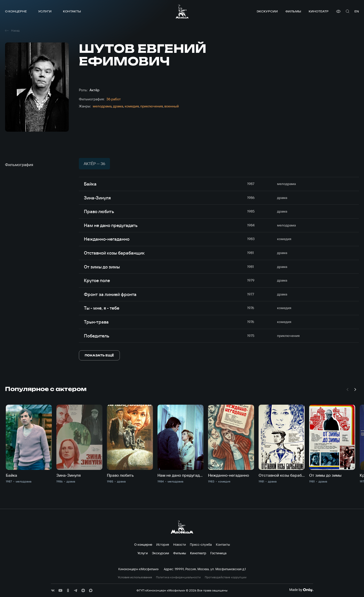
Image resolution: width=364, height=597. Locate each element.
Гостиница (218, 553)
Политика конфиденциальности (178, 577)
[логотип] (182, 11)
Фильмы (293, 11)
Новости (179, 544)
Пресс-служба (201, 544)
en (357, 11)
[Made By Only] (301, 590)
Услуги (45, 11)
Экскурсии (267, 11)
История (163, 544)
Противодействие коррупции (226, 577)
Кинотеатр (319, 11)
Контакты (72, 11)
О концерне (16, 11)
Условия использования (135, 577)
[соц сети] (53, 590)
